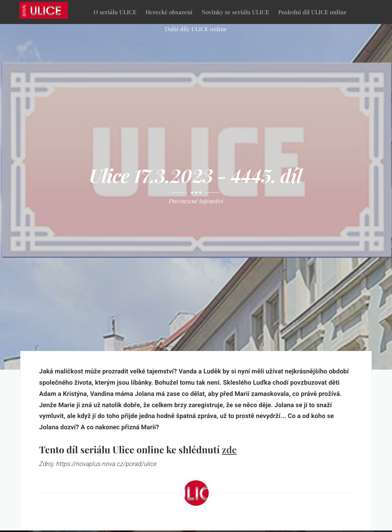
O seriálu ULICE (115, 12)
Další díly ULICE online (196, 29)
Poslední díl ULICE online (313, 12)
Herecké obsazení (169, 12)
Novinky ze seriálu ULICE (235, 12)
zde (229, 450)
